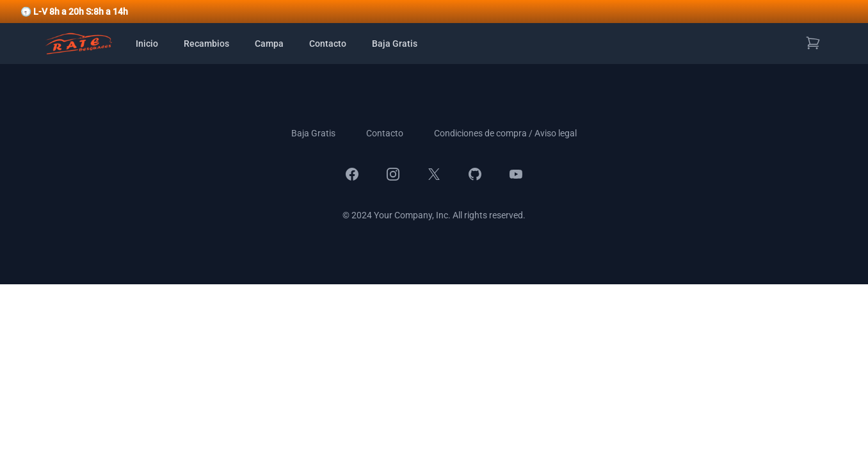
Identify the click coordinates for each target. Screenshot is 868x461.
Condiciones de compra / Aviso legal (505, 133)
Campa (269, 44)
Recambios (206, 44)
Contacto (328, 44)
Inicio (147, 44)
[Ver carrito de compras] (813, 43)
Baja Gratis (395, 44)
